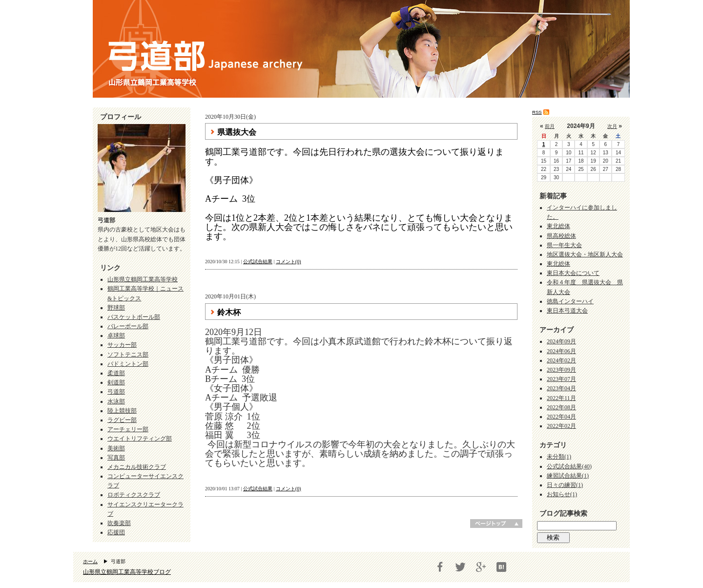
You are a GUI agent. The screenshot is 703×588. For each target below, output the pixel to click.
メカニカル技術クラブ (137, 467)
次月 (612, 126)
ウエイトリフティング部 (140, 439)
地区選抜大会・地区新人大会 (585, 254)
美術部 (116, 448)
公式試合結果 (258, 262)
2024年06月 (561, 351)
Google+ (481, 567)
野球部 (116, 308)
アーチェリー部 (128, 429)
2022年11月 (561, 398)
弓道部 (116, 392)
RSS (537, 112)
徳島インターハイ (570, 301)
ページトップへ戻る (496, 524)
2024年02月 (561, 360)
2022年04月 (561, 417)
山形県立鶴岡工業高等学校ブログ (127, 572)
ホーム (90, 561)
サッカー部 (122, 345)
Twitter (460, 567)
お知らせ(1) (562, 494)
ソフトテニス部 (128, 355)
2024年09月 (561, 341)
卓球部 (116, 336)
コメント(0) (289, 262)
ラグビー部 (122, 420)
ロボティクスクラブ (134, 495)
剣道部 (116, 382)
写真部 (116, 458)
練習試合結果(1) (568, 476)
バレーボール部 (128, 326)
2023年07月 (561, 379)
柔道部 (116, 373)
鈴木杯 (229, 312)
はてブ (501, 567)
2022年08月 (561, 407)
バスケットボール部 (134, 317)
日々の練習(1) (565, 485)
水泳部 (116, 401)
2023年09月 (561, 370)
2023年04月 (561, 388)
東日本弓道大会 (567, 311)
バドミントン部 (128, 364)
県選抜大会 (237, 132)
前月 (550, 126)
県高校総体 (561, 236)
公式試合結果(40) (569, 466)
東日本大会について (573, 273)
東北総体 (558, 226)
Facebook (440, 567)
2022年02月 (561, 426)
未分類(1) (559, 457)
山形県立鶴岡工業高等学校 (143, 279)
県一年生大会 (564, 245)
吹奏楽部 (119, 523)
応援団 (116, 532)
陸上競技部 (122, 411)
